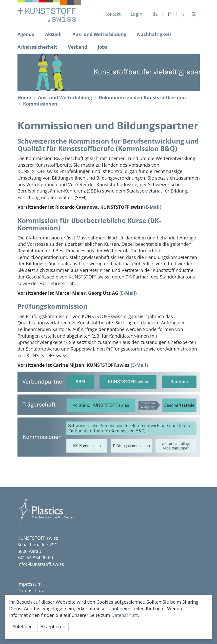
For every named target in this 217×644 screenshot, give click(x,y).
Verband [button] (77, 47)
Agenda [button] (26, 34)
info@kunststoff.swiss (41, 564)
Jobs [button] (102, 47)
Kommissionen (40, 104)
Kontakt (112, 14)
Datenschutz (31, 590)
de (155, 14)
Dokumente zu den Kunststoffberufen (142, 97)
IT (183, 14)
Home (24, 97)
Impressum (30, 584)
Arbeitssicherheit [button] (37, 47)
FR (170, 14)
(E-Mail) (153, 207)
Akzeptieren (53, 626)
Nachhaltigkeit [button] (154, 34)
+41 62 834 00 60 (35, 558)
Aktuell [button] (53, 34)
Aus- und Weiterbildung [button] (99, 34)
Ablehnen (23, 626)
